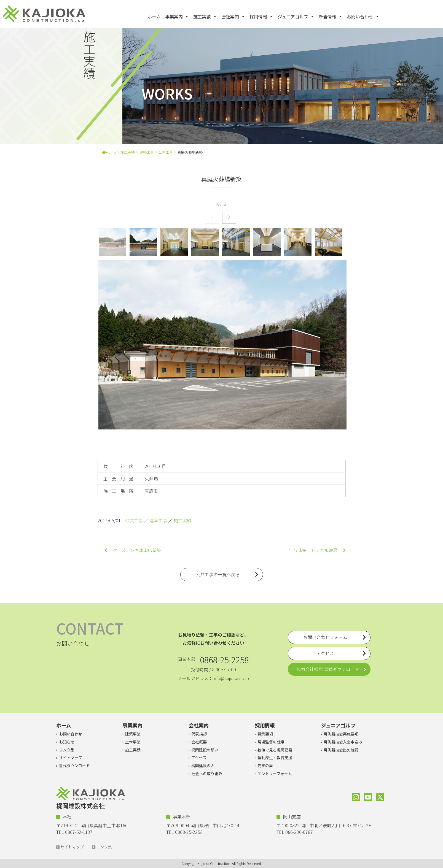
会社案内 (233, 17)
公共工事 (166, 152)
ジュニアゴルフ (296, 17)
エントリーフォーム (275, 774)
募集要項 (265, 734)
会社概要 (199, 742)
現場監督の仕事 (271, 742)
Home (109, 152)
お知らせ (67, 742)
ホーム (154, 17)
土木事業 (133, 742)
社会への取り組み (207, 774)
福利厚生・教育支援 (275, 758)
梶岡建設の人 (203, 766)
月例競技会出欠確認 (341, 750)
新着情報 (331, 17)
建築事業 (133, 734)
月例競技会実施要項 (341, 734)
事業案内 (177, 17)
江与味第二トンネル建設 (317, 550)
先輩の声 (265, 766)
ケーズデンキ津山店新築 (133, 550)
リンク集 (67, 750)
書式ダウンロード (74, 766)
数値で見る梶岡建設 (275, 750)
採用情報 (261, 17)
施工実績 (205, 17)
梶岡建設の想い (205, 750)
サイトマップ (71, 758)
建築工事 (147, 152)
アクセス (199, 758)
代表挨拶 (199, 734)
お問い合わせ (363, 17)
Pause (221, 204)
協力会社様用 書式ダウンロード (328, 669)
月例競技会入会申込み (343, 742)
